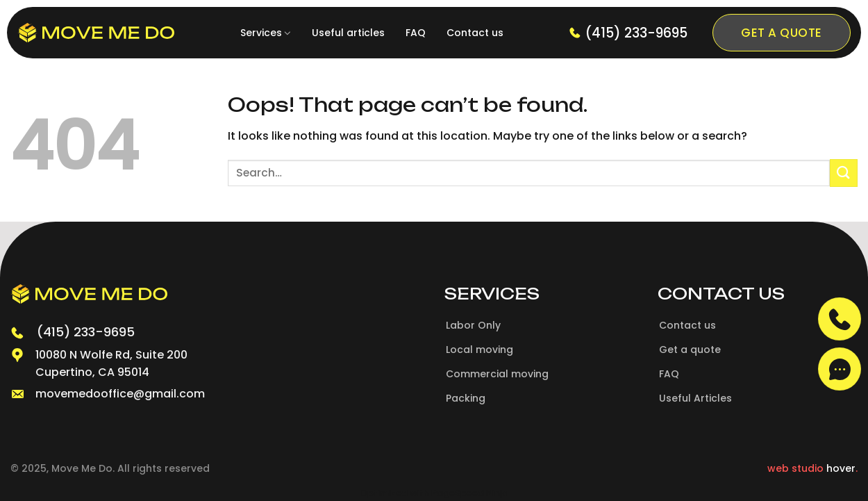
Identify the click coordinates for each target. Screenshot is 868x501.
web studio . (812, 468)
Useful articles (348, 33)
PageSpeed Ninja (470, 493)
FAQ (416, 33)
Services (266, 33)
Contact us (475, 33)
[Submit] (844, 173)
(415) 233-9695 (628, 33)
